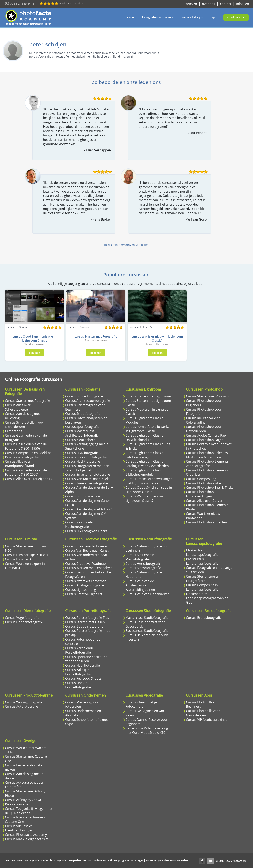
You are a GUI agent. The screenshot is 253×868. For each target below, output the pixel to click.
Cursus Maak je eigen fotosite (27, 839)
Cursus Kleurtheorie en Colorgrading (203, 420)
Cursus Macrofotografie (143, 568)
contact (226, 4)
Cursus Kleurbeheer (80, 440)
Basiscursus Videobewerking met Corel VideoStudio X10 (147, 730)
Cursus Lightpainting (81, 590)
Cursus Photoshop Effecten (206, 522)
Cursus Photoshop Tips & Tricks (210, 488)
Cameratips (14, 431)
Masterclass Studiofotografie (147, 618)
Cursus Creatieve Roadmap (85, 564)
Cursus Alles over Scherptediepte (18, 407)
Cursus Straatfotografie (83, 414)
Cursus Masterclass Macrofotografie (140, 557)
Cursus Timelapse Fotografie (86, 483)
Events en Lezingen (19, 830)
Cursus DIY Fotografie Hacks (86, 531)
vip (213, 17)
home (130, 17)
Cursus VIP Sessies (19, 826)
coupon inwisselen (94, 860)
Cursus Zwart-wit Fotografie (86, 581)
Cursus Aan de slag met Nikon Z (89, 509)
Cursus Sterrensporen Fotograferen (203, 579)
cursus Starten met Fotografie (96, 336)
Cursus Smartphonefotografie (88, 474)
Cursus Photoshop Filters (205, 483)
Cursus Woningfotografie (24, 702)
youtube (151, 860)
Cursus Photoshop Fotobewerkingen (200, 494)
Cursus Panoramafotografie (86, 457)
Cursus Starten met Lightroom (148, 396)
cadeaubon (48, 860)
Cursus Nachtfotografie (83, 461)
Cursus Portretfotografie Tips (87, 618)
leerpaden (75, 860)
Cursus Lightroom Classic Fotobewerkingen (144, 455)
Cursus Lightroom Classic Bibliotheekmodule (144, 472)
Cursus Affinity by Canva (23, 800)
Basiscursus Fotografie (22, 457)
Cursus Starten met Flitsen (85, 622)
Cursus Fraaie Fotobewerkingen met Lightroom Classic (149, 481)
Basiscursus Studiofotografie (147, 631)
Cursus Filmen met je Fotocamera (141, 704)
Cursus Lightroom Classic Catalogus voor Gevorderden (147, 464)
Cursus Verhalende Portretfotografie (79, 650)
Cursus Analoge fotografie (85, 585)
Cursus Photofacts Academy (26, 835)
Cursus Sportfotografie (82, 427)
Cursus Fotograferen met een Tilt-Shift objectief (87, 468)
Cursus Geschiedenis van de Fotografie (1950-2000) (26, 472)
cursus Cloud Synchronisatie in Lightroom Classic (35, 338)
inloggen (243, 4)
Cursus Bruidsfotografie (204, 618)
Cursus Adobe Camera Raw (206, 435)
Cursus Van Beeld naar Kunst (87, 550)
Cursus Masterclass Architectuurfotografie (82, 433)
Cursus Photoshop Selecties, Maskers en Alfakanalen (207, 455)
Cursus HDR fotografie (82, 453)
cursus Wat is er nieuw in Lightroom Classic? (157, 338)
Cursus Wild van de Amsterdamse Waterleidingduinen (140, 585)
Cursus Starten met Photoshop (209, 396)
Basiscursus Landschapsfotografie (202, 561)
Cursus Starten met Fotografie (27, 401)
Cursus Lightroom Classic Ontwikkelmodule (144, 438)
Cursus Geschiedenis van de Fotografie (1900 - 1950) (26, 446)
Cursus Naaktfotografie (83, 665)
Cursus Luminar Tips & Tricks (26, 555)
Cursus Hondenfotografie (24, 622)
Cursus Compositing (201, 479)
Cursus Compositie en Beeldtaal (29, 453)
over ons (209, 4)
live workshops (192, 17)
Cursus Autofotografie (21, 706)
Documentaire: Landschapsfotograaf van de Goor (207, 598)
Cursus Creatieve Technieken (87, 546)
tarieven (191, 4)
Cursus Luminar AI (19, 559)
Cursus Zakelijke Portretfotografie (78, 672)
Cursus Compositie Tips (83, 496)
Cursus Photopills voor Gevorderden (203, 713)
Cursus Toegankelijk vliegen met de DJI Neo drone (29, 811)
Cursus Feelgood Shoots (83, 678)
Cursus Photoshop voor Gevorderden (204, 429)
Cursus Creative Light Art (84, 594)
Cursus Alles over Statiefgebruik (29, 479)
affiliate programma (120, 860)
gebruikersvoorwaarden (173, 860)
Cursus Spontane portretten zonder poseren (86, 659)
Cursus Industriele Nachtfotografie (79, 524)
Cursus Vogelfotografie (22, 618)
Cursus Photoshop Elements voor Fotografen (207, 464)
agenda (35, 860)
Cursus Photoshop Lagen (205, 440)
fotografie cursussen (157, 17)
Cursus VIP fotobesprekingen (208, 720)
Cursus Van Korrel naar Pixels (87, 479)
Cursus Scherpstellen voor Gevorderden (25, 425)
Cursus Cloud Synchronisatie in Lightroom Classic (149, 490)
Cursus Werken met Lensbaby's (89, 568)
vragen (139, 860)
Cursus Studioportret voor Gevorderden (145, 624)
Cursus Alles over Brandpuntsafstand (19, 464)
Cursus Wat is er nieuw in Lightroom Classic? (144, 498)
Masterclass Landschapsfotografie (202, 552)
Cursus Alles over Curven (205, 501)
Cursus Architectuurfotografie (88, 401)
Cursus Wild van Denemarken (148, 594)
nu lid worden (236, 17)
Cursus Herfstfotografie (143, 564)
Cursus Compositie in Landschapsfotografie (202, 587)
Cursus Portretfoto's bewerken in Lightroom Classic (149, 429)
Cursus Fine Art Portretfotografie (78, 685)
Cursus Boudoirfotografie (84, 626)
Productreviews (17, 804)
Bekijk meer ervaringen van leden (126, 245)
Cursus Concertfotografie (84, 396)
